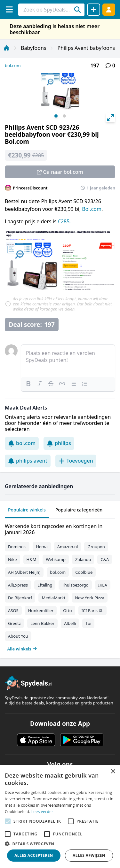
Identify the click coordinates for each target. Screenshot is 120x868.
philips (59, 443)
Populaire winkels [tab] (27, 510)
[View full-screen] (110, 118)
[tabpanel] (60, 586)
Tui (88, 623)
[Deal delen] (94, 10)
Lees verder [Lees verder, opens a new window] (42, 812)
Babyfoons (33, 48)
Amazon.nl (68, 547)
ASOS (13, 611)
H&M (32, 559)
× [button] (113, 772)
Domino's (17, 547)
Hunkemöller (41, 611)
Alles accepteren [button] (34, 855)
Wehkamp (56, 559)
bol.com (13, 65)
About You (18, 636)
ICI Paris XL (92, 611)
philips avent (28, 461)
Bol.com (92, 209)
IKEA (103, 585)
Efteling (45, 585)
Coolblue (84, 572)
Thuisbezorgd (75, 585)
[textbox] (68, 361)
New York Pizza (90, 598)
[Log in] (109, 9)
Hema (42, 547)
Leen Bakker (42, 623)
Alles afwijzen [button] (89, 855)
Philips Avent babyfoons (86, 48)
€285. (64, 221)
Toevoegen (76, 461)
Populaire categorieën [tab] (79, 510)
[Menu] (9, 9)
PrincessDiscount (30, 188)
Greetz (14, 623)
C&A (105, 559)
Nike (12, 559)
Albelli (70, 623)
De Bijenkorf (20, 598)
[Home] (6, 48)
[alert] (60, 816)
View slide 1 (56, 116)
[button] (60, 844)
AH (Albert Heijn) (24, 572)
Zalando (83, 559)
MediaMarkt (53, 598)
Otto (67, 611)
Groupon (96, 547)
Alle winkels (22, 649)
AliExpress (18, 585)
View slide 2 (64, 116)
